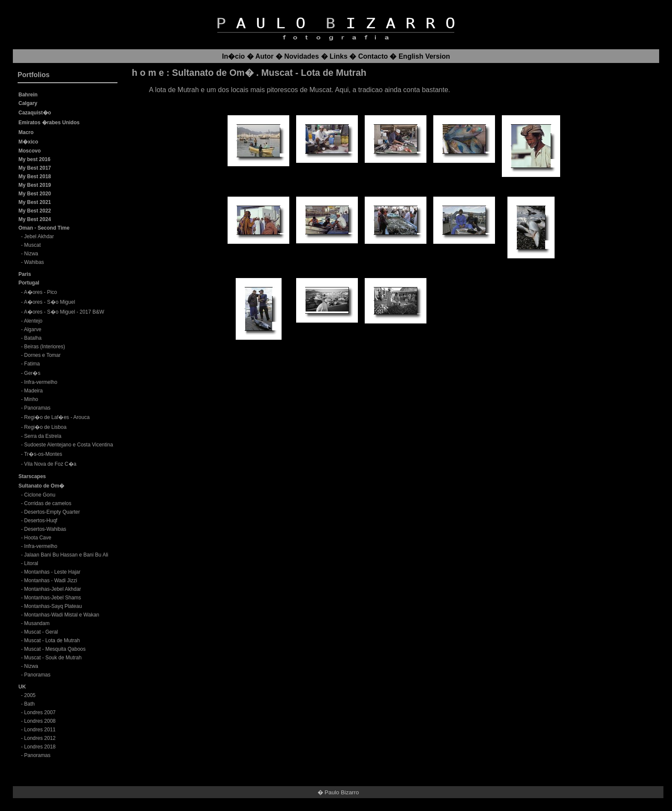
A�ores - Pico (40, 292)
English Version (424, 56)
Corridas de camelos (48, 503)
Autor (265, 56)
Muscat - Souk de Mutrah (53, 658)
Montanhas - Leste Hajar (52, 572)
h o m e (148, 73)
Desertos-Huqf (40, 521)
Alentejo (33, 321)
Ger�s (32, 373)
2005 (30, 695)
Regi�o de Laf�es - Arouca (57, 417)
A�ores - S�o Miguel (49, 302)
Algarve (33, 329)
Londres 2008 (40, 721)
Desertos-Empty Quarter (52, 512)
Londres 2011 (40, 730)
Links (339, 56)
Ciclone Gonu (40, 495)
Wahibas (34, 262)
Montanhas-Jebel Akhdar (52, 589)
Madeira (33, 391)
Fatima (32, 364)
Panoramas (37, 408)
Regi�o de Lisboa (45, 427)
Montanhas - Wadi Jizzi (51, 581)
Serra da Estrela (43, 436)
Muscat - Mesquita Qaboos (55, 649)
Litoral (31, 563)
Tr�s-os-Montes (43, 454)
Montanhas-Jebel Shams (52, 598)
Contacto (373, 56)
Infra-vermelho (40, 382)
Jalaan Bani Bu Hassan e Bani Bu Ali (66, 555)
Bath (29, 704)
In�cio (233, 56)
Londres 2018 (40, 747)
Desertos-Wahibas (45, 529)
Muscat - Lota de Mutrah (52, 640)
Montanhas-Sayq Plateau (53, 606)
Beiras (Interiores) (44, 347)
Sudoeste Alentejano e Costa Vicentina (68, 445)
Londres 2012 (40, 738)
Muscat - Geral (41, 632)
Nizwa (31, 254)
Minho (31, 399)
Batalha (33, 338)
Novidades (301, 56)
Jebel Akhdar (39, 236)
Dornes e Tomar (42, 355)
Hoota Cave (37, 538)
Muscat (32, 245)
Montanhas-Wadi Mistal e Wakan (61, 615)
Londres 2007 (40, 712)
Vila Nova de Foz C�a (50, 464)
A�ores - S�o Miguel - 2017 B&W (64, 312)
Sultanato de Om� (213, 73)
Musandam (37, 623)
